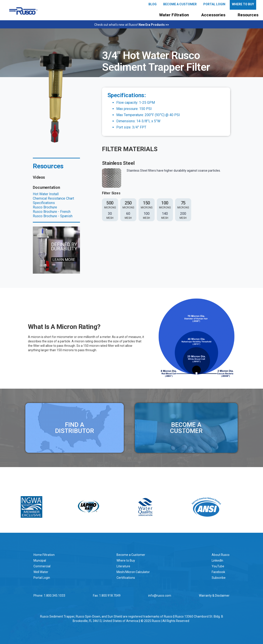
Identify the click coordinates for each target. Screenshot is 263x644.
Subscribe (219, 578)
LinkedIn (217, 560)
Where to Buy (126, 560)
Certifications (126, 578)
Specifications (44, 203)
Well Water (41, 572)
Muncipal (40, 560)
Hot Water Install (46, 194)
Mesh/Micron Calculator (133, 572)
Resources (248, 15)
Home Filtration (44, 555)
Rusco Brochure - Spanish (53, 216)
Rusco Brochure (45, 207)
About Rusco (221, 555)
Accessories (213, 15)
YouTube (218, 566)
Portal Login (42, 578)
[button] (174, 15)
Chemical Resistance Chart (53, 198)
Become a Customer (131, 555)
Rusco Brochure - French (52, 212)
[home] (23, 11)
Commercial (42, 566)
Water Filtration (174, 15)
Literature (123, 566)
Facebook (218, 572)
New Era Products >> (154, 25)
